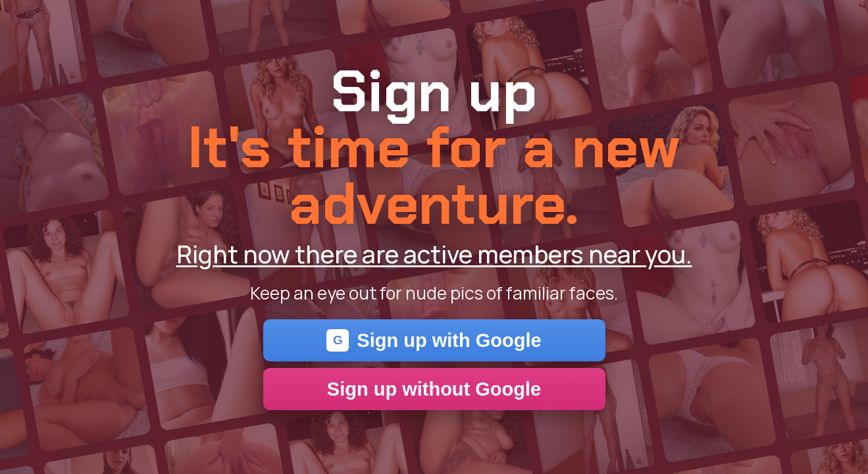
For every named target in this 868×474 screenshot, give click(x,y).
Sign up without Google (434, 389)
